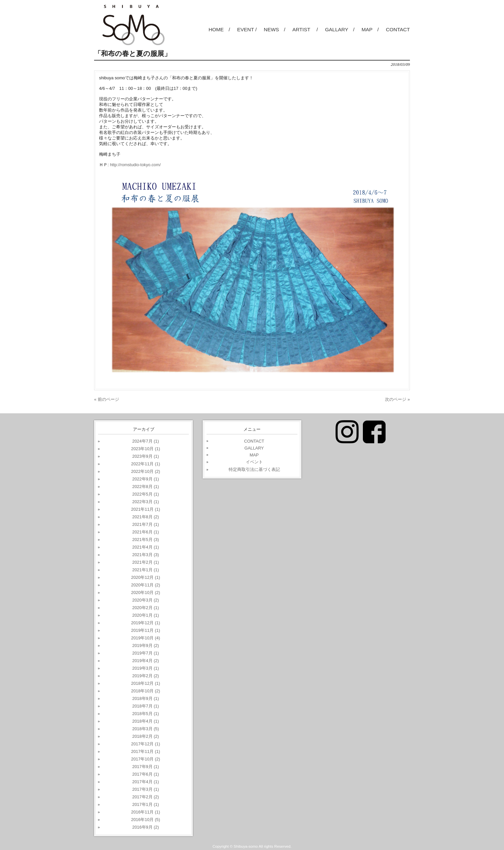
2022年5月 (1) (146, 494)
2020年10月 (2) (146, 592)
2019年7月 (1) (146, 653)
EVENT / (247, 29)
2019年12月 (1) (146, 623)
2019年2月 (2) (146, 676)
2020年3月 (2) (146, 600)
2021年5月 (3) (146, 540)
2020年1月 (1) (146, 615)
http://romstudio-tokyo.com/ (135, 165)
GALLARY (254, 448)
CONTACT (398, 29)
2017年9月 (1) (146, 767)
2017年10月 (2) (146, 759)
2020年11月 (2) (146, 585)
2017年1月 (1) (146, 804)
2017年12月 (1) (146, 744)
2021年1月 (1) (146, 570)
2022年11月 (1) (146, 464)
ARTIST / (305, 29)
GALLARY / (340, 29)
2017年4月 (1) (146, 782)
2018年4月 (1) (146, 721)
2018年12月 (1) (146, 683)
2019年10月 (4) (146, 638)
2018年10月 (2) (146, 691)
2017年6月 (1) (146, 774)
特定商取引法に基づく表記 (254, 469)
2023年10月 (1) (146, 449)
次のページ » (397, 399)
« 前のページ (107, 399)
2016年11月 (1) (146, 812)
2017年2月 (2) (146, 797)
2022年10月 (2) (146, 471)
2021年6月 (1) (146, 532)
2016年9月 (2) (146, 827)
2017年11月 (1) (146, 751)
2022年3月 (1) (146, 502)
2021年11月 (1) (146, 509)
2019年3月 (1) (146, 668)
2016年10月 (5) (146, 820)
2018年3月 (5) (146, 729)
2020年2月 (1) (146, 608)
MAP (254, 455)
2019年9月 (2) (146, 645)
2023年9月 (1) (146, 456)
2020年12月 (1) (146, 577)
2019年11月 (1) (146, 630)
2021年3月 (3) (146, 555)
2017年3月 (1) (146, 789)
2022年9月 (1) (146, 479)
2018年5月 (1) (146, 714)
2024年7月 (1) (146, 441)
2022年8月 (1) (146, 487)
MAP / (370, 29)
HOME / (219, 29)
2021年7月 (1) (146, 524)
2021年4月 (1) (146, 547)
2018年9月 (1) (146, 698)
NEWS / (275, 29)
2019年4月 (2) (146, 661)
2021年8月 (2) (146, 517)
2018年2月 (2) (146, 736)
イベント (254, 462)
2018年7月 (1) (146, 706)
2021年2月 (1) (146, 562)
